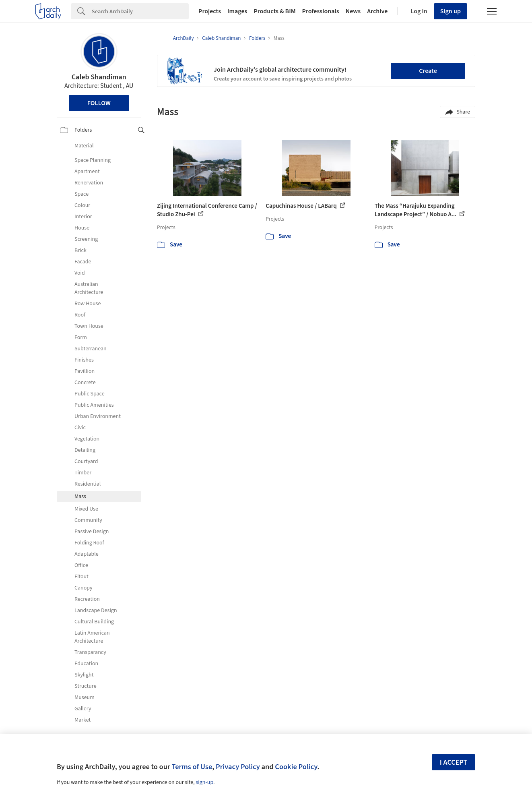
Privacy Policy (238, 767)
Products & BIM (274, 11)
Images (237, 11)
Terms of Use (192, 767)
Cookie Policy (296, 767)
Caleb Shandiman (99, 77)
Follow (99, 103)
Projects (210, 11)
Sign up (451, 11)
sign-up (204, 782)
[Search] (140, 11)
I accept (454, 762)
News (353, 11)
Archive (377, 11)
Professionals (321, 11)
